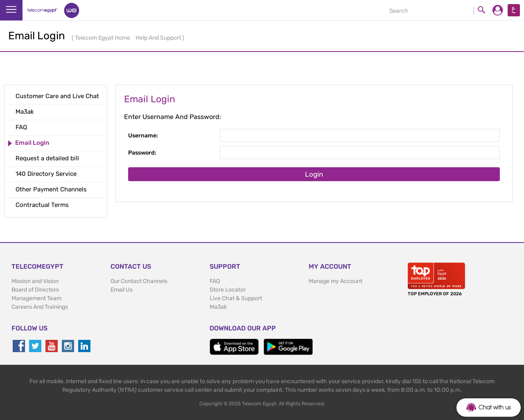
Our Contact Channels (139, 281)
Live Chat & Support (236, 298)
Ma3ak (218, 307)
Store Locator (228, 290)
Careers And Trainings (40, 307)
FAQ (215, 281)
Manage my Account (335, 281)
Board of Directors (35, 290)
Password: (142, 153)
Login (314, 174)
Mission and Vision (35, 281)
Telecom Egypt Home (103, 38)
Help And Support (159, 38)
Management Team (36, 298)
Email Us (122, 290)
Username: (143, 136)
